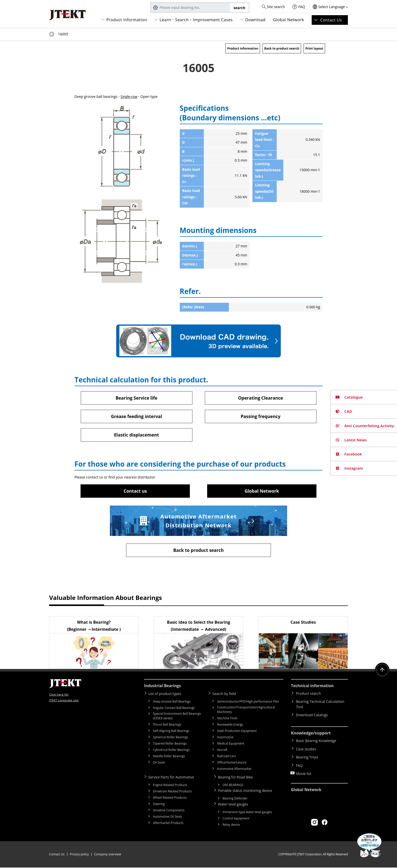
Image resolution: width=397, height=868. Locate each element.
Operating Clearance (261, 398)
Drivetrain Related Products (172, 792)
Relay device (231, 825)
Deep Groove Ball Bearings (172, 702)
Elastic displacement (136, 435)
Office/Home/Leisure (232, 763)
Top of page (52, 34)
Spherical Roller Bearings (171, 738)
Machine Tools (227, 719)
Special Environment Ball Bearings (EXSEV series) (177, 717)
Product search (308, 695)
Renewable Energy (230, 725)
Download (255, 20)
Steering (159, 805)
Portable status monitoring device (247, 791)
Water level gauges (234, 805)
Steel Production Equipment (237, 732)
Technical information (313, 687)
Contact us (135, 491)
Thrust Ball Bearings (167, 725)
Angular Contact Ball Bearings (174, 709)
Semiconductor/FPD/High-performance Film (248, 702)
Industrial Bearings (163, 687)
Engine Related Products (170, 786)
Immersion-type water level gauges (247, 812)
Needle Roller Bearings (169, 757)
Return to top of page (382, 671)
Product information (127, 20)
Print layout (314, 48)
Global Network (289, 20)
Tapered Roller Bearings (170, 744)
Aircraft (222, 751)
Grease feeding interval (136, 417)
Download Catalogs (312, 716)
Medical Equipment (231, 744)
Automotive (225, 738)
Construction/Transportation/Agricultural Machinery (246, 711)
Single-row (129, 96)
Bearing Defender (235, 799)
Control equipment (236, 819)
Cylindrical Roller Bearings (171, 751)
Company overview (108, 855)
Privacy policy (79, 855)
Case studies (306, 749)
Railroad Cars (226, 757)
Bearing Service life (136, 398)
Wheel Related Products (170, 798)
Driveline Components (169, 811)
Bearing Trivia (307, 756)
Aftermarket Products (168, 824)
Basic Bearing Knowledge (317, 742)
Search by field (225, 695)
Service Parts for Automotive (173, 778)
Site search (276, 7)
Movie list (304, 771)
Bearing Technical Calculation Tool (320, 705)
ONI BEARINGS (233, 786)
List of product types (166, 695)
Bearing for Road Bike (237, 778)
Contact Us (331, 20)
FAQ (302, 7)
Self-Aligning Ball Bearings (171, 732)
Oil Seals (159, 763)
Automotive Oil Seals (167, 817)
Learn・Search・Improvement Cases (196, 20)
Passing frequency (260, 417)
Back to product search (282, 48)
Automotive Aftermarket (234, 770)
